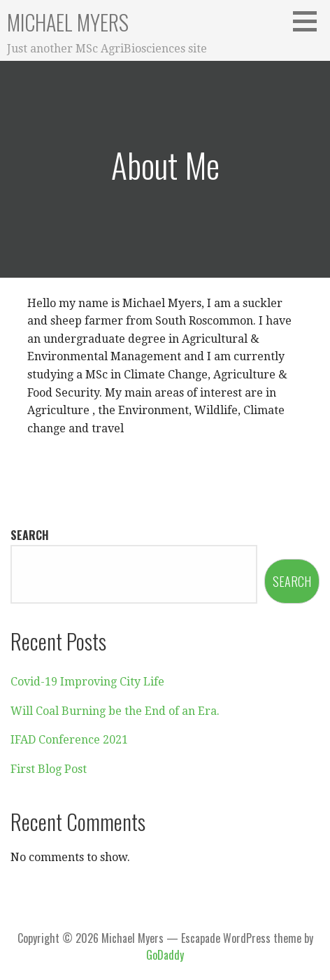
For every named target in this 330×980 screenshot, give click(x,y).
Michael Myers (68, 22)
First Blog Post (49, 769)
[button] (310, 21)
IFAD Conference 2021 (69, 740)
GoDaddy (165, 955)
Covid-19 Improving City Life (87, 682)
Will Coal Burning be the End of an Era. (115, 711)
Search (30, 535)
